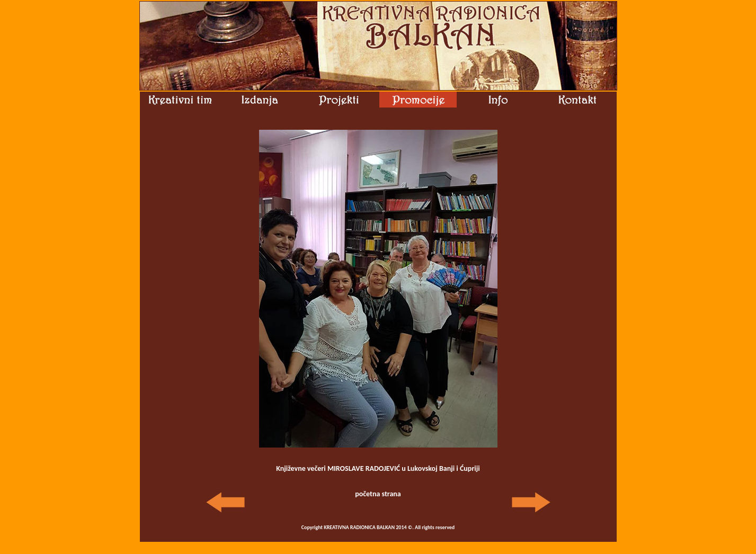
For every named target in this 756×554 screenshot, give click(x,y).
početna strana (378, 494)
